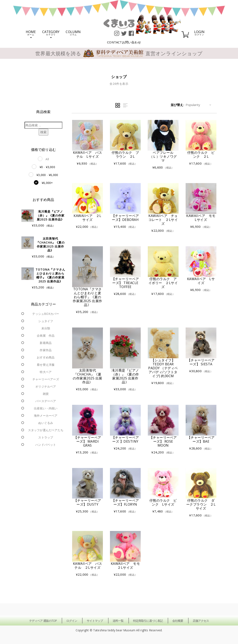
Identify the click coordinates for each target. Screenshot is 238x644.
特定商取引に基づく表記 (148, 621)
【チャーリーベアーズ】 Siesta (201, 362)
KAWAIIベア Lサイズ (201, 281)
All (47, 159)
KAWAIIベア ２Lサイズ (88, 218)
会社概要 (178, 621)
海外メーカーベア (46, 416)
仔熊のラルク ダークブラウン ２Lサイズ (201, 504)
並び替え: (177, 105)
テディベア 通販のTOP (43, 621)
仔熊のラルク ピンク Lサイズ (163, 502)
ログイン (72, 621)
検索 (43, 132)
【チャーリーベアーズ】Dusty (88, 502)
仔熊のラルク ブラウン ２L (125, 155)
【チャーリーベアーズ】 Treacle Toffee (125, 283)
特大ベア (46, 372)
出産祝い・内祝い (46, 408)
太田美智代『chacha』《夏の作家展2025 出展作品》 (88, 376)
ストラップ (46, 437)
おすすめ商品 (46, 357)
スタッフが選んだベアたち (46, 430)
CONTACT (124, 42)
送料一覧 (118, 621)
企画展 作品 (46, 336)
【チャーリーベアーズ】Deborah (125, 218)
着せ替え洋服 (46, 365)
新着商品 (46, 343)
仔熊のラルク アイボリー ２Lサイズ (163, 283)
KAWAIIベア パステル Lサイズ (88, 155)
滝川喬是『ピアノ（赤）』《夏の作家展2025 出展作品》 (125, 376)
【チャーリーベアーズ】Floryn (125, 502)
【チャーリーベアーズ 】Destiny (125, 439)
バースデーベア (46, 401)
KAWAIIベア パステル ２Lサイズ (88, 566)
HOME (31, 34)
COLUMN (73, 33)
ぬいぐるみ (46, 423)
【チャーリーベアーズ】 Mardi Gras (88, 441)
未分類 (46, 328)
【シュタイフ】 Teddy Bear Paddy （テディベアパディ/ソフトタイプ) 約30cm (163, 368)
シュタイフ (46, 321)
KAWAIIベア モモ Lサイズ (203, 218)
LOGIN (199, 33)
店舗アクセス (201, 621)
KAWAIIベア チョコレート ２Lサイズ (163, 220)
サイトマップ (95, 621)
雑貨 (46, 394)
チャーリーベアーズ (46, 379)
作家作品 (46, 350)
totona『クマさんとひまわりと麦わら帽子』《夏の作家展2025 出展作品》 (88, 297)
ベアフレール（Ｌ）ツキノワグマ (163, 156)
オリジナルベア (46, 386)
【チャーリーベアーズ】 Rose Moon (163, 441)
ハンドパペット (46, 445)
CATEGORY (51, 34)
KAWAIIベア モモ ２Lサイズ (127, 566)
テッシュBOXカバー (46, 314)
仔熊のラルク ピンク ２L (201, 155)
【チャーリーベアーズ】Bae (201, 439)
